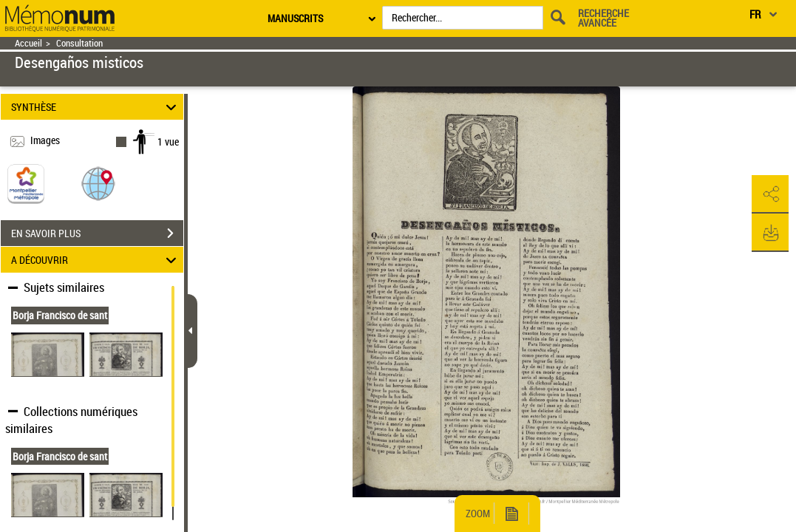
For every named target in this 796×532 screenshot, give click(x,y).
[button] (98, 183)
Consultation (79, 43)
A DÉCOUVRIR (96, 260)
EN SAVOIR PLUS (97, 233)
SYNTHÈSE (96, 107)
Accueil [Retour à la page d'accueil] (28, 43)
